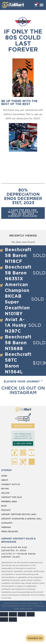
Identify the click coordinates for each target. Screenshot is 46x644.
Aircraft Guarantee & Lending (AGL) (21, 519)
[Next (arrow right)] (13, 620)
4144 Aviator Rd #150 (14, 547)
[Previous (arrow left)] (4, 620)
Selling (5, 493)
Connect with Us (11, 484)
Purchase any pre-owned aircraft (23, 110)
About (5, 480)
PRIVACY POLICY (26, 606)
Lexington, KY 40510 (14, 550)
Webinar (6, 527)
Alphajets (7, 523)
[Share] (22, 614)
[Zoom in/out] (4, 614)
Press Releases (10, 531)
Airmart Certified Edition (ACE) (19, 514)
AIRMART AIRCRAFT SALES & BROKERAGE (21, 603)
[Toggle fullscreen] (13, 614)
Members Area (9, 502)
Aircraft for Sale (11, 497)
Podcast (6, 510)
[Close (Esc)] (31, 614)
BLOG (4, 506)
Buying (5, 489)
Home (4, 476)
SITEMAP (29, 609)
